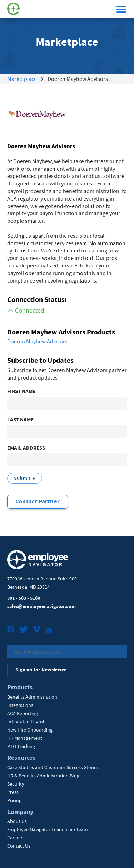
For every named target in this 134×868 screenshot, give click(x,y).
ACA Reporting (23, 713)
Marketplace (22, 79)
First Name (21, 392)
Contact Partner (38, 501)
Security (16, 784)
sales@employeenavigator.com (41, 606)
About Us (17, 821)
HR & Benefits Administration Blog (43, 776)
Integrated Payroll (26, 722)
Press (13, 792)
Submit (22, 478)
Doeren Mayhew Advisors (37, 342)
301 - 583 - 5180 (24, 598)
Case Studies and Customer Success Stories (53, 767)
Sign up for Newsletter (41, 670)
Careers (15, 838)
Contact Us (19, 846)
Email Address (26, 448)
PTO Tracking (21, 746)
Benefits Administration (32, 697)
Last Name (20, 420)
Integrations (20, 705)
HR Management (25, 738)
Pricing (14, 800)
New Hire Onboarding (30, 730)
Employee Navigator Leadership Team (48, 829)
